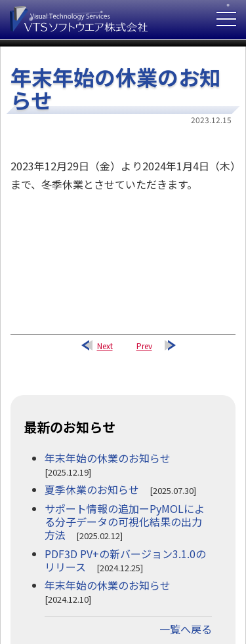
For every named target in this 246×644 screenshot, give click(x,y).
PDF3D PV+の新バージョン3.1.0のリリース (125, 560)
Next (105, 346)
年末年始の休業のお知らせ (108, 458)
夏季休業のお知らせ (92, 489)
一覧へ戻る (186, 629)
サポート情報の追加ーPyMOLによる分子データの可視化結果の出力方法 (125, 521)
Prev (144, 346)
